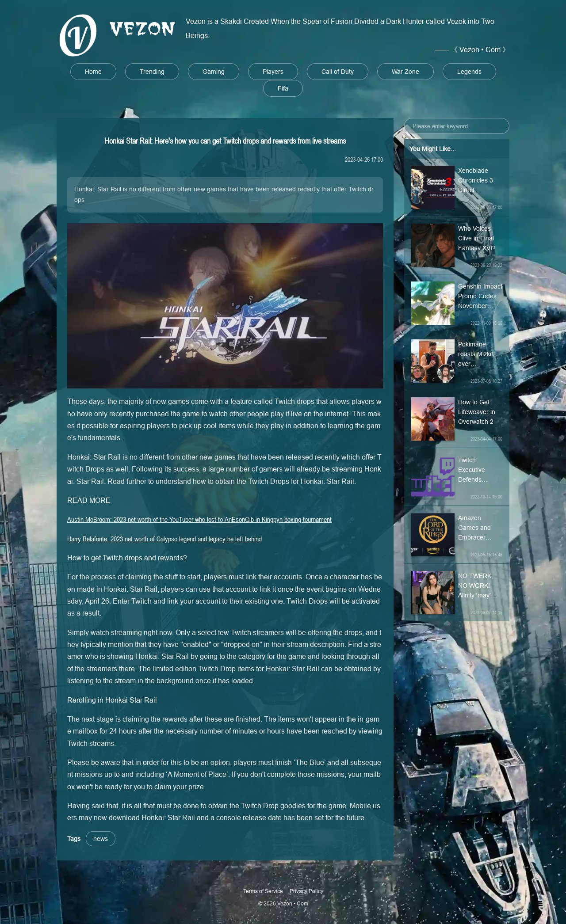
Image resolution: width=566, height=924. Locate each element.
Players (273, 72)
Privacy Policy (306, 891)
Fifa (283, 88)
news (101, 839)
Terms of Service (263, 891)
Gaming (214, 72)
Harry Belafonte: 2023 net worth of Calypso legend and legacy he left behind (164, 539)
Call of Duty (338, 72)
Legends (469, 72)
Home (93, 72)
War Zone (405, 72)
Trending (152, 72)
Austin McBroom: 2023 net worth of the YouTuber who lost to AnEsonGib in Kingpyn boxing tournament (199, 519)
